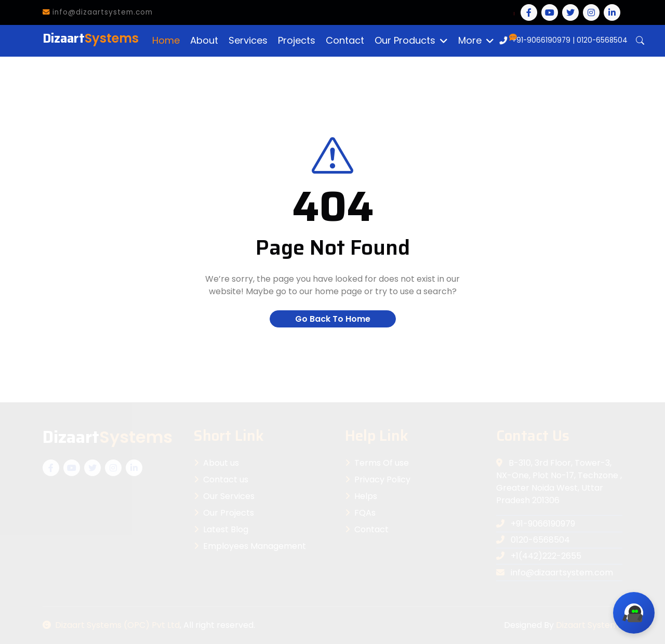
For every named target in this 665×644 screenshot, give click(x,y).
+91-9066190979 (541, 40)
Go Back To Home (333, 319)
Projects (297, 40)
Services (248, 40)
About (204, 40)
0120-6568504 (602, 40)
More (470, 40)
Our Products (405, 40)
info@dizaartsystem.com (98, 12)
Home (166, 40)
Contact (345, 40)
